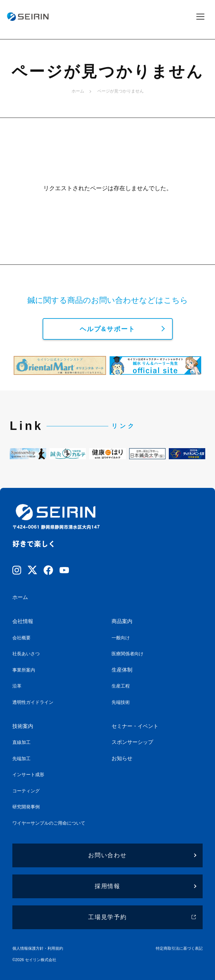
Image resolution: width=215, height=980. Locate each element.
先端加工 (21, 759)
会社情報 (23, 621)
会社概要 (21, 638)
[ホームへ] (28, 16)
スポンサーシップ (132, 742)
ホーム (78, 91)
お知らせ (122, 758)
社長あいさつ (26, 654)
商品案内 (122, 621)
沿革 (17, 686)
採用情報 (107, 886)
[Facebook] (48, 571)
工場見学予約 (107, 917)
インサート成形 (28, 774)
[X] (32, 571)
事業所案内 (24, 670)
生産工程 (121, 686)
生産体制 (122, 670)
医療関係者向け (128, 654)
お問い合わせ (107, 855)
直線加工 (21, 742)
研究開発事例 (26, 807)
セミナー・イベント (135, 726)
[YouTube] (64, 571)
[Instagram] (17, 571)
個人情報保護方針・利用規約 (38, 948)
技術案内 (23, 726)
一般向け (121, 638)
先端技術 (121, 702)
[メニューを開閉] (205, 16)
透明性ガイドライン (33, 702)
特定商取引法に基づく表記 (179, 948)
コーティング (26, 791)
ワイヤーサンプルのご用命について (49, 823)
